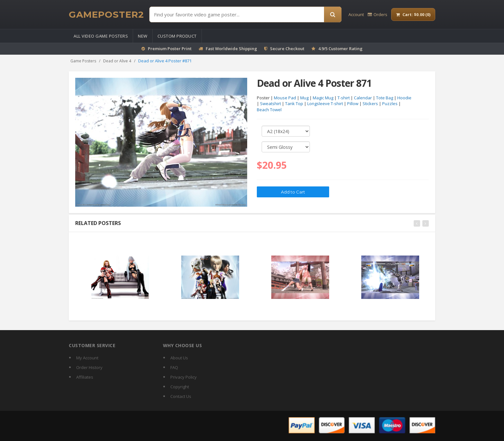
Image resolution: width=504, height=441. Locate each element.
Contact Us (181, 396)
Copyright (180, 387)
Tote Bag (385, 98)
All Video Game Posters (101, 36)
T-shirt (344, 98)
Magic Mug (323, 98)
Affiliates (85, 377)
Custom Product (177, 36)
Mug (304, 98)
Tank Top (294, 104)
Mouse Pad (285, 98)
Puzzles (390, 104)
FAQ (174, 367)
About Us (179, 358)
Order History (89, 367)
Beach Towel (269, 110)
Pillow (353, 104)
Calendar (363, 98)
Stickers (370, 104)
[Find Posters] (237, 14)
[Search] (333, 14)
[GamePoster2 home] (106, 14)
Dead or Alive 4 (117, 61)
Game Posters (83, 61)
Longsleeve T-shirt (325, 104)
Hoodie (404, 98)
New (143, 36)
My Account (87, 358)
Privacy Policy (184, 377)
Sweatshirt (270, 104)
